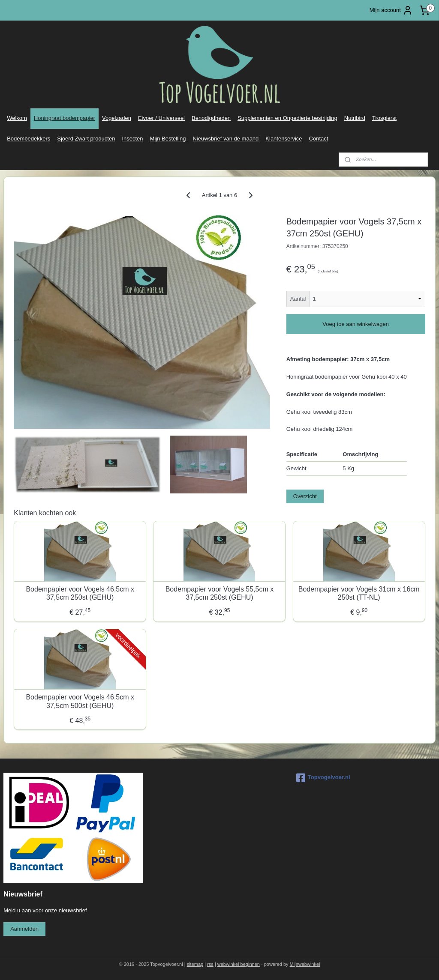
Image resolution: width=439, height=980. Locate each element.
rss (210, 964)
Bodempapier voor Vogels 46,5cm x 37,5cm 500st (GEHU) (80, 701)
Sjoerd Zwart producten (86, 139)
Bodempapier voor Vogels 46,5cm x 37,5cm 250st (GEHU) (80, 593)
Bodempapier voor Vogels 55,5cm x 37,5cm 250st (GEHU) (220, 593)
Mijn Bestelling (168, 139)
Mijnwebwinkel (305, 964)
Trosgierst (384, 118)
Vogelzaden (117, 118)
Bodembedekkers (29, 139)
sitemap (195, 964)
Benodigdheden (211, 118)
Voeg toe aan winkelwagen (356, 324)
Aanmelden (24, 929)
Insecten (132, 139)
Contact (319, 139)
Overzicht (305, 496)
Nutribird (355, 118)
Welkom (17, 118)
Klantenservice (284, 139)
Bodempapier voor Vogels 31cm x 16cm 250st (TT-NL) (359, 593)
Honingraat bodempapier (65, 118)
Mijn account (391, 10)
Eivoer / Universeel (161, 118)
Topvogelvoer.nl (323, 778)
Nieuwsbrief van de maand (226, 139)
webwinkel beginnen (239, 964)
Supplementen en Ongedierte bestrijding (287, 118)
